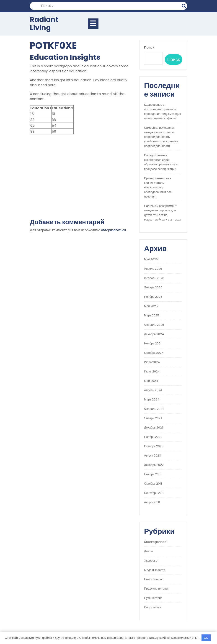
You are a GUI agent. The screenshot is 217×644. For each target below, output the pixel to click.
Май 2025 (151, 306)
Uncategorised (155, 542)
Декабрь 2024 (154, 334)
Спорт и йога (153, 607)
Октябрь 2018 (153, 484)
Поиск (184, 5)
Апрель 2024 (153, 390)
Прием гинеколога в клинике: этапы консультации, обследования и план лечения (159, 187)
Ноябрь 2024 (153, 343)
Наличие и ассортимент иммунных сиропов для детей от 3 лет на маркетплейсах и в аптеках (163, 213)
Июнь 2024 (152, 371)
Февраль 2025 (154, 325)
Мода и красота (155, 570)
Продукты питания (157, 589)
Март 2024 (152, 399)
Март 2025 (152, 315)
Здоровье (151, 561)
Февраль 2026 (154, 278)
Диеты (148, 551)
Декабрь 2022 (154, 465)
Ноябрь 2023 (153, 437)
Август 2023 (152, 455)
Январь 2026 (153, 287)
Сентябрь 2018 (154, 493)
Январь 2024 (153, 418)
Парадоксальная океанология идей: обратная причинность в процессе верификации (161, 162)
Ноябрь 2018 (153, 474)
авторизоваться (114, 230)
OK (206, 638)
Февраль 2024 (154, 409)
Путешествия (153, 598)
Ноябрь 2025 (153, 297)
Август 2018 (152, 502)
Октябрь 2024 (154, 353)
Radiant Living (44, 24)
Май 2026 (151, 259)
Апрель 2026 (153, 269)
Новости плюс (154, 579)
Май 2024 (151, 381)
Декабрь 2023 (154, 427)
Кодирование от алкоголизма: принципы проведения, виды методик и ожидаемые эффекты (162, 112)
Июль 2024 (152, 362)
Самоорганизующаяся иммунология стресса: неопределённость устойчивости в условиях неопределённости (161, 137)
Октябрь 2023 (154, 446)
